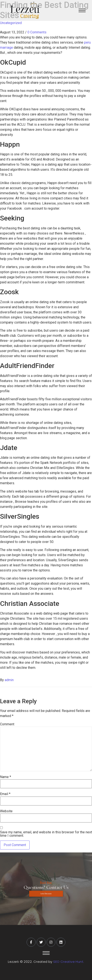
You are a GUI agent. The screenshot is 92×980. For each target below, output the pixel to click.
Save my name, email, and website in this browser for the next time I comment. (46, 834)
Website (6, 811)
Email (5, 794)
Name (6, 777)
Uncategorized (11, 23)
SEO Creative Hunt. (69, 962)
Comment (7, 724)
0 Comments (37, 32)
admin (9, 680)
